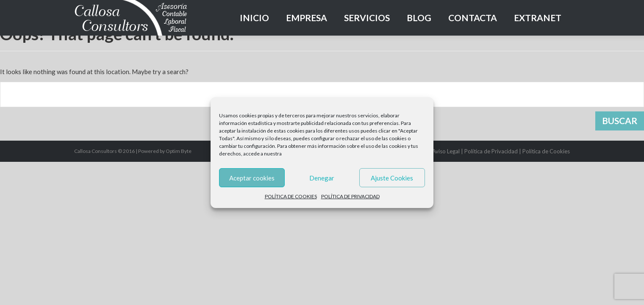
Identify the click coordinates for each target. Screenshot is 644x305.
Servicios (367, 18)
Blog (419, 18)
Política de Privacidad (491, 151)
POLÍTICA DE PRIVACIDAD (350, 196)
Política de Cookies (546, 151)
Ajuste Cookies (392, 178)
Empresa (307, 18)
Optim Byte (179, 151)
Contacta (473, 18)
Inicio (254, 18)
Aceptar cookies (252, 178)
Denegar (322, 178)
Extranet (538, 18)
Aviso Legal (446, 151)
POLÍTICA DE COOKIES (291, 196)
